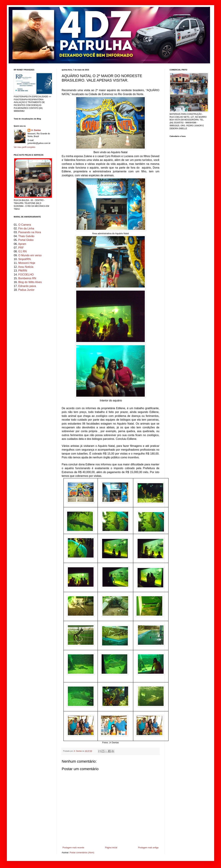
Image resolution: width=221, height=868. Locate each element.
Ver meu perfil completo (24, 147)
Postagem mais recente (73, 848)
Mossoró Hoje (27, 263)
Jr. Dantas (78, 751)
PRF (21, 248)
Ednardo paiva (27, 286)
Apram (22, 244)
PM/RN (23, 271)
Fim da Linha (26, 228)
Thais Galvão (26, 236)
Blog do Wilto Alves (30, 282)
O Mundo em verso (30, 255)
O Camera (25, 225)
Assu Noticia (26, 267)
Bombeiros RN (27, 278)
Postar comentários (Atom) (82, 853)
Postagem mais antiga (148, 848)
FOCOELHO (26, 275)
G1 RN (23, 251)
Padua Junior (26, 290)
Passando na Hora (30, 232)
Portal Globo (26, 240)
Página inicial (111, 848)
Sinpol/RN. (25, 259)
